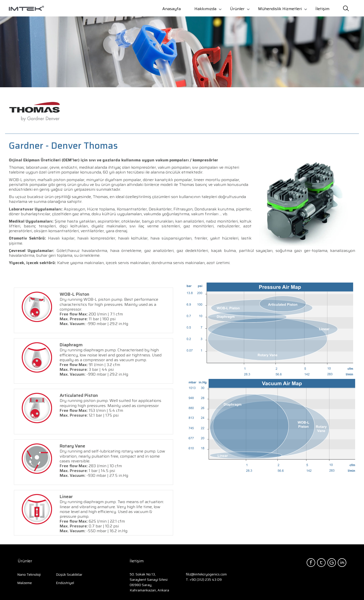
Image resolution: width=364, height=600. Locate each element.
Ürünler (237, 9)
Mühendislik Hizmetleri (280, 9)
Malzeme (25, 583)
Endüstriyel (65, 583)
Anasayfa (172, 9)
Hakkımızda (205, 9)
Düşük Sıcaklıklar (69, 574)
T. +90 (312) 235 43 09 (204, 580)
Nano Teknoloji (29, 574)
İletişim (322, 9)
